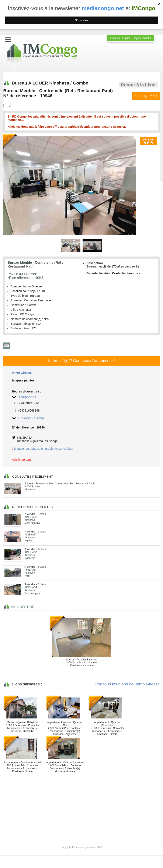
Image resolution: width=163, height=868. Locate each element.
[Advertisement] (81, 806)
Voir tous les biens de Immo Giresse (127, 684)
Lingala (137, 38)
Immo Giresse (22, 373)
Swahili (147, 38)
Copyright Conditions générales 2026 (81, 847)
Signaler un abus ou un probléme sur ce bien (43, 449)
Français (115, 38)
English (126, 38)
